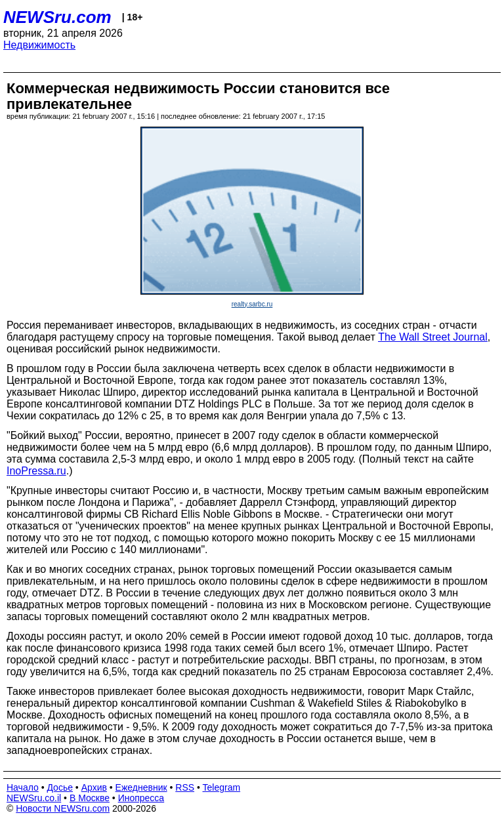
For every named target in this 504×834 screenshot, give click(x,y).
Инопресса (141, 798)
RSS (185, 787)
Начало (23, 787)
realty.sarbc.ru (252, 304)
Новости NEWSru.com (63, 808)
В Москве (90, 798)
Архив (94, 787)
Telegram (222, 787)
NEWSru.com (57, 17)
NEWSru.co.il (34, 798)
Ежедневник (141, 787)
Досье (60, 787)
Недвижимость (39, 45)
